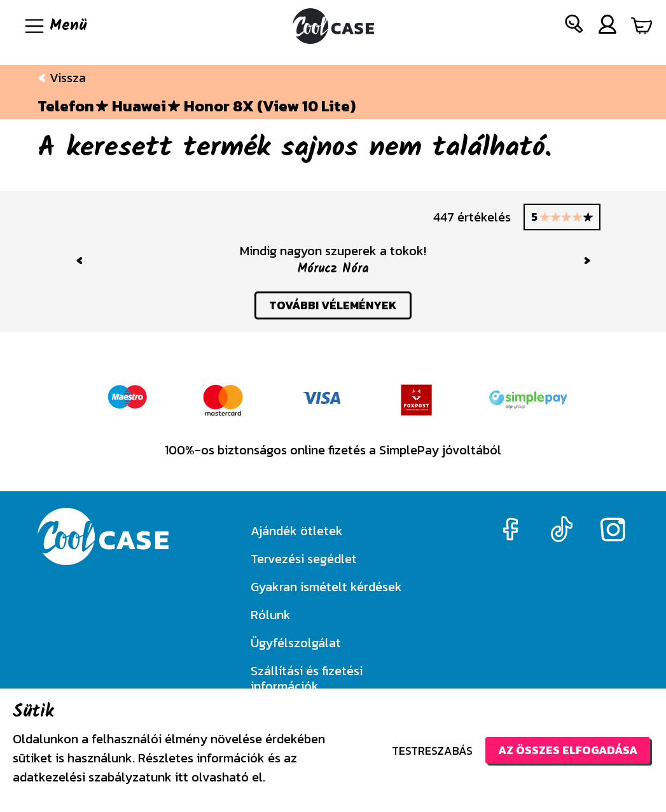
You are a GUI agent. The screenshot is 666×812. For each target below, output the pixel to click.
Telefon (66, 106)
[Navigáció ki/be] (55, 26)
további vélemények (333, 305)
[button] (574, 26)
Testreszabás (432, 751)
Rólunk (271, 615)
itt (182, 777)
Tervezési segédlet (304, 559)
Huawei (139, 106)
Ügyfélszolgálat (296, 643)
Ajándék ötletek (297, 531)
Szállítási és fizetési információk (307, 678)
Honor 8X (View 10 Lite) (270, 106)
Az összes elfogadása (568, 750)
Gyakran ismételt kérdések (326, 587)
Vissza (62, 78)
